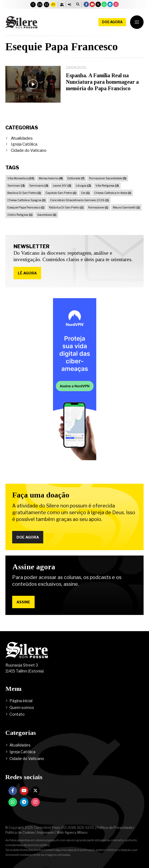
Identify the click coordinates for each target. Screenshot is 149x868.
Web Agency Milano (72, 832)
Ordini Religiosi (20, 215)
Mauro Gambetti (126, 207)
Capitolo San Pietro (61, 193)
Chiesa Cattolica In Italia (113, 193)
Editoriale (76, 178)
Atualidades (22, 138)
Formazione (98, 207)
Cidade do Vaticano (29, 150)
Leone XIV (62, 186)
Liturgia (83, 186)
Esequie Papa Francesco (26, 207)
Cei (85, 193)
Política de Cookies (20, 832)
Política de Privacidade (115, 828)
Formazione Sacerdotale (108, 178)
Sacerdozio (47, 215)
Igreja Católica (24, 144)
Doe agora (112, 22)
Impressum (46, 832)
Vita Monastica (21, 178)
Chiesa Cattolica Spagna (26, 200)
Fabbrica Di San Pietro (66, 207)
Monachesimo (51, 178)
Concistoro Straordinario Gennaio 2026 (79, 200)
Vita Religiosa (107, 186)
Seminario (39, 186)
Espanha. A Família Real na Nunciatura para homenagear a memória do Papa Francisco (102, 82)
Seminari (16, 186)
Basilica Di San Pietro (24, 193)
